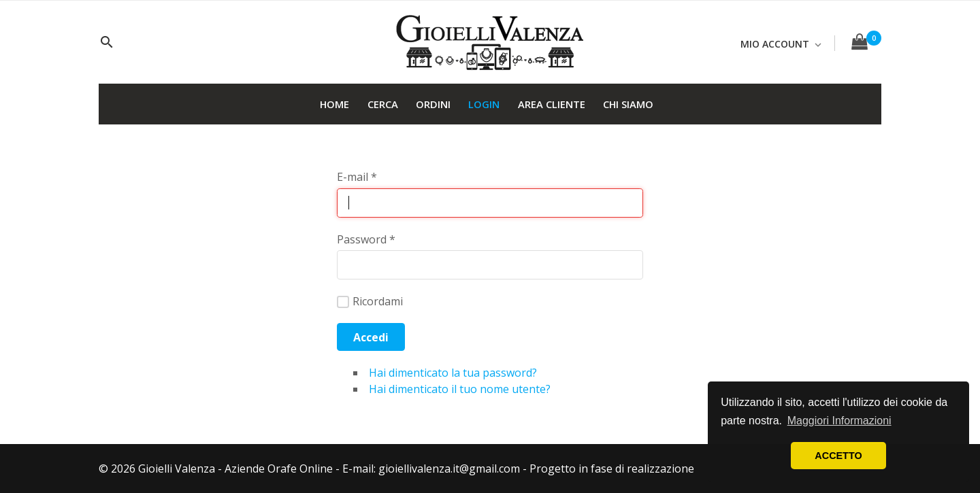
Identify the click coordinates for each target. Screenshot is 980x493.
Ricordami (370, 301)
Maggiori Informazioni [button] (839, 421)
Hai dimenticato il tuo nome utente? (460, 389)
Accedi (371, 337)
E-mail (357, 177)
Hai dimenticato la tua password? (453, 373)
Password (366, 239)
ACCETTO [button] (838, 456)
